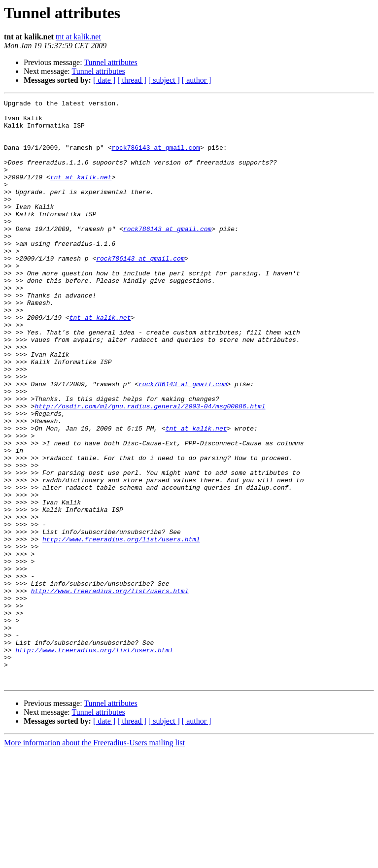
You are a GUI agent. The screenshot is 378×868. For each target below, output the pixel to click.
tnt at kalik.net (78, 37)
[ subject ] (164, 80)
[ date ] (104, 80)
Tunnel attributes (110, 62)
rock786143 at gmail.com (155, 158)
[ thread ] (132, 80)
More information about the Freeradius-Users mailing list (94, 859)
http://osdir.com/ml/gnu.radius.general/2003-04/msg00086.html (150, 468)
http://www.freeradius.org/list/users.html (121, 628)
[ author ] (197, 80)
